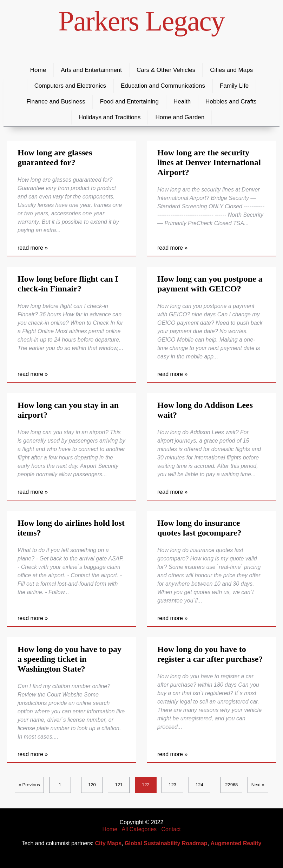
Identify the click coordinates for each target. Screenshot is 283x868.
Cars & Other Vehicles (166, 70)
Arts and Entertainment (91, 70)
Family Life (234, 86)
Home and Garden (180, 117)
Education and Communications (163, 86)
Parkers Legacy (142, 21)
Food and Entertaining (129, 102)
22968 (231, 785)
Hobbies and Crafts (231, 102)
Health (182, 102)
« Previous (29, 785)
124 (199, 785)
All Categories (139, 829)
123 (173, 785)
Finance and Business (56, 102)
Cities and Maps (231, 70)
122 (146, 785)
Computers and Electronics (70, 86)
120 (92, 785)
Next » (258, 785)
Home (38, 70)
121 (119, 785)
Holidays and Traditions (110, 117)
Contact (171, 829)
